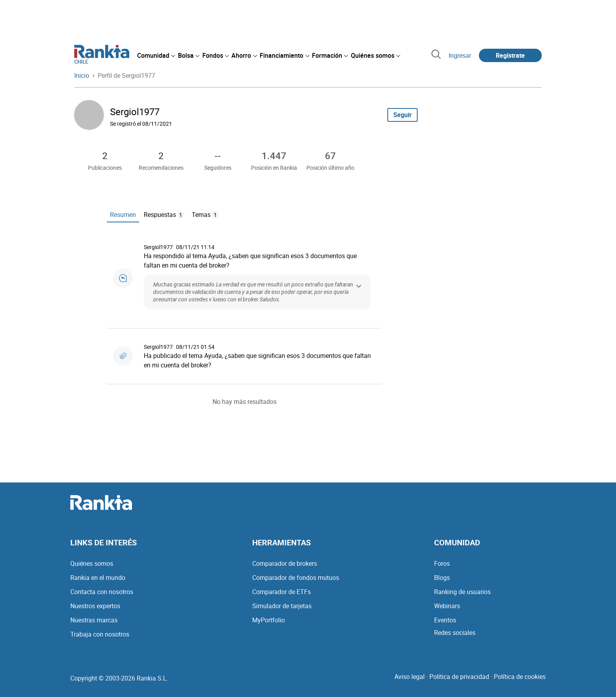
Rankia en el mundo (98, 578)
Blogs (442, 578)
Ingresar (460, 55)
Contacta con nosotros (102, 592)
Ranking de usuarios (462, 592)
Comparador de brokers (285, 563)
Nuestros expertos (95, 606)
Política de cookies (520, 677)
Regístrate (510, 55)
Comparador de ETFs (281, 592)
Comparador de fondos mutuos (296, 578)
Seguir (402, 115)
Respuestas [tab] (164, 215)
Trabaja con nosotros (100, 634)
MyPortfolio (269, 620)
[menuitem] (156, 55)
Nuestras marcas (94, 620)
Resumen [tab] (123, 215)
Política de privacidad (459, 677)
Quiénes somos (92, 563)
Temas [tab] (205, 215)
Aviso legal (410, 677)
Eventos (445, 620)
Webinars (447, 606)
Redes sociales (455, 633)
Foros (442, 563)
